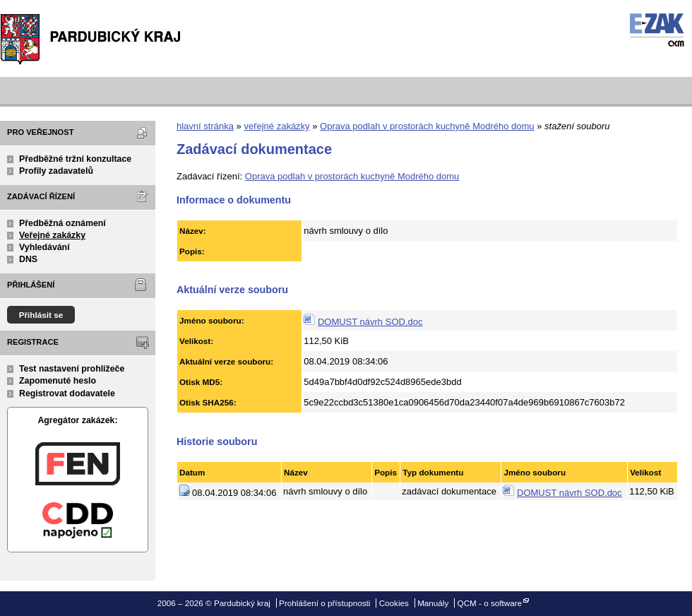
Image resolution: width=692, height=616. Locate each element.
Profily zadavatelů (56, 171)
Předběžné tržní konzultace (75, 159)
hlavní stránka (205, 126)
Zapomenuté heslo (58, 381)
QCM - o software (490, 603)
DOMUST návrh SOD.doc (370, 322)
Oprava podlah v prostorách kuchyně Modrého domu (427, 126)
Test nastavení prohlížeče (72, 369)
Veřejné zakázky (52, 235)
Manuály (433, 603)
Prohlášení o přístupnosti (324, 603)
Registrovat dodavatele (67, 393)
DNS (28, 259)
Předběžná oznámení (62, 223)
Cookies (394, 603)
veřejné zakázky (276, 126)
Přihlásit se (41, 315)
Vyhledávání (44, 247)
